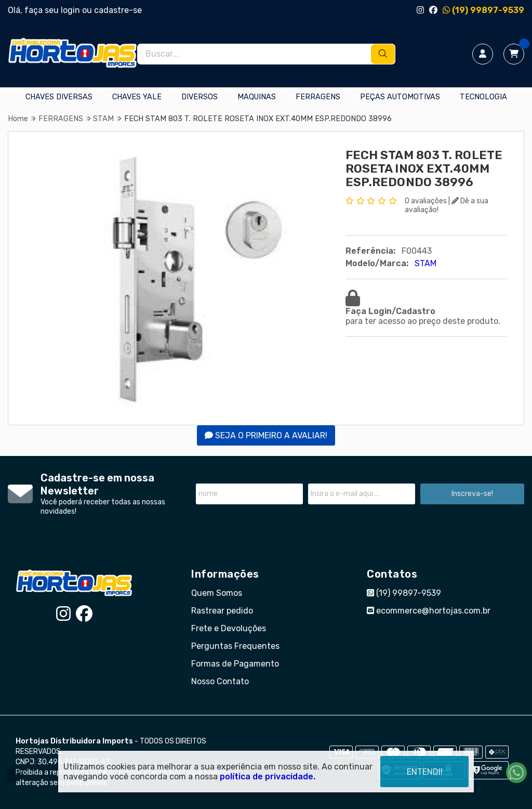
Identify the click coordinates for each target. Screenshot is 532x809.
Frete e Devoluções (229, 628)
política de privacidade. (268, 777)
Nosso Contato (220, 681)
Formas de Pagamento (235, 664)
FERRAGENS (318, 97)
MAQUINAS (257, 97)
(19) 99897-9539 (483, 10)
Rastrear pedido (222, 611)
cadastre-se (118, 10)
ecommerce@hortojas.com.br (429, 611)
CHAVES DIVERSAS (59, 97)
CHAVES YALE (137, 97)
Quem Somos (217, 593)
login (71, 10)
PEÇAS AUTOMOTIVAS (400, 97)
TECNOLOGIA (483, 97)
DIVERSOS (199, 97)
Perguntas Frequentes (235, 646)
